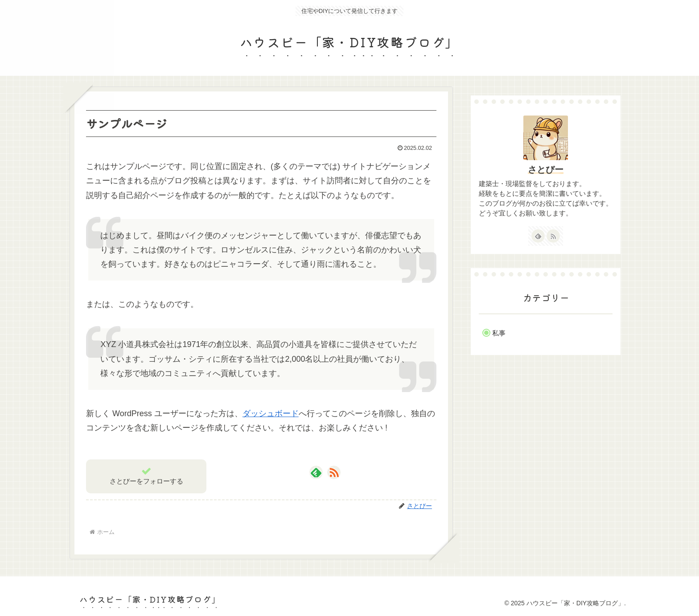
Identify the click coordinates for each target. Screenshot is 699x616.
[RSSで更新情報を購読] (334, 472)
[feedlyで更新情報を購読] (316, 472)
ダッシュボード (271, 413)
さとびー (546, 170)
